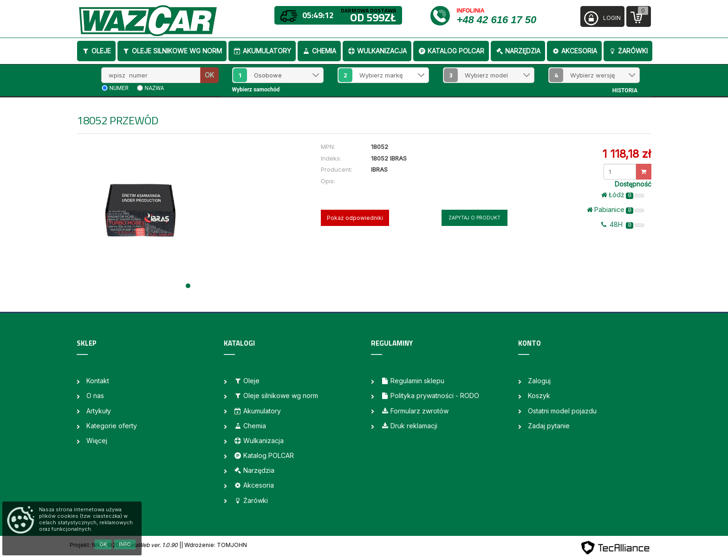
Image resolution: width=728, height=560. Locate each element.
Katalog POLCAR (451, 51)
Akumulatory (262, 51)
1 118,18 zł (627, 154)
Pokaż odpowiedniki (355, 218)
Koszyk (539, 396)
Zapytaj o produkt (474, 218)
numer (119, 88)
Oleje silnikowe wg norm (172, 51)
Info (125, 544)
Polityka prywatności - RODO (430, 396)
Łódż (623, 195)
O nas (95, 396)
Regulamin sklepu (413, 381)
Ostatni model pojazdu (562, 411)
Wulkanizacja (377, 51)
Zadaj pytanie (549, 426)
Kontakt (98, 381)
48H (623, 225)
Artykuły (99, 411)
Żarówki (628, 51)
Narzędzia (518, 51)
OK (209, 75)
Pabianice (615, 210)
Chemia (319, 51)
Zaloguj (539, 381)
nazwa (155, 88)
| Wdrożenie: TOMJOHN (214, 545)
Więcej (97, 441)
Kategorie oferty (112, 426)
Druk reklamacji (409, 426)
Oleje (96, 51)
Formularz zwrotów (415, 411)
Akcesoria (574, 51)
